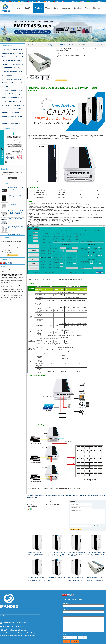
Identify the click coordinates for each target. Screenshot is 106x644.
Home (18, 8)
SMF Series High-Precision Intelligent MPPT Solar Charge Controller (13, 101)
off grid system (89, 496)
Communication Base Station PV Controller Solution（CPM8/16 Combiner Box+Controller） (13, 109)
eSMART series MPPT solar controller (12, 79)
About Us (28, 8)
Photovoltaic (42, 496)
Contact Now (12, 255)
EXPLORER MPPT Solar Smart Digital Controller (13, 64)
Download (78, 8)
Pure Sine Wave (80, 496)
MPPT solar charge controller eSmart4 (12, 57)
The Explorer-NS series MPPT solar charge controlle (13, 53)
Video (48, 8)
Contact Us (66, 8)
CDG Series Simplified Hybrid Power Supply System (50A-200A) (13, 90)
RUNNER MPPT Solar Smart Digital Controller (13, 68)
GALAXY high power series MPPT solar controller (13, 72)
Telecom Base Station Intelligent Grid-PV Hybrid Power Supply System (13, 98)
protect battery (97, 496)
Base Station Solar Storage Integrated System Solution (13, 94)
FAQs (87, 8)
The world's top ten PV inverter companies (12, 296)
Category (42, 45)
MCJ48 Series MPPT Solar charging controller (13, 105)
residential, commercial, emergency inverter (57, 496)
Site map (97, 8)
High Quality (72, 496)
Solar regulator (34, 496)
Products (38, 8)
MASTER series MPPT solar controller (12, 83)
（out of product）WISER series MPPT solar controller (13, 112)
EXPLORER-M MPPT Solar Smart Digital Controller (13, 60)
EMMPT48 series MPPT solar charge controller (13, 49)
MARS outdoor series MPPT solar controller (13, 75)
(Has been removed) (7, 120)
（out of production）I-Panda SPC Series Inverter (13, 124)
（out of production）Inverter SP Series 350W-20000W (13, 116)
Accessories (5, 86)
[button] (51, 41)
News (56, 8)
